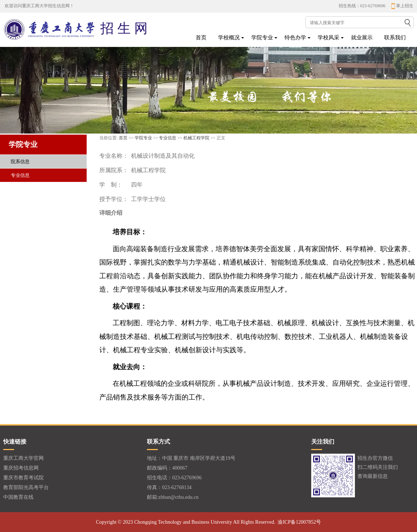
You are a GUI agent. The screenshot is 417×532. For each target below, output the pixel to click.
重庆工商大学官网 (23, 458)
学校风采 (329, 38)
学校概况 (229, 38)
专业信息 (168, 138)
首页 (201, 38)
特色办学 (295, 38)
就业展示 (362, 38)
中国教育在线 (18, 497)
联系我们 (395, 38)
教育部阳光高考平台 (26, 487)
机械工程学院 (196, 138)
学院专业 (262, 38)
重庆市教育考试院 (23, 478)
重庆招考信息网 (21, 468)
